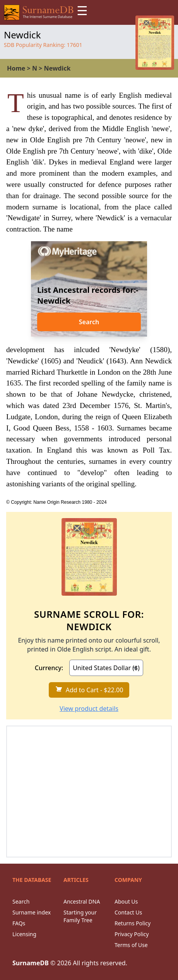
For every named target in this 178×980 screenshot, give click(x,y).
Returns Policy (133, 923)
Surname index (32, 912)
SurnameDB (31, 963)
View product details (89, 709)
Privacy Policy (132, 934)
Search (89, 322)
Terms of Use (131, 945)
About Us (126, 901)
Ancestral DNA (82, 901)
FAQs (19, 923)
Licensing (24, 934)
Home (16, 68)
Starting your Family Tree (80, 916)
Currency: (49, 668)
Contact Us (128, 912)
